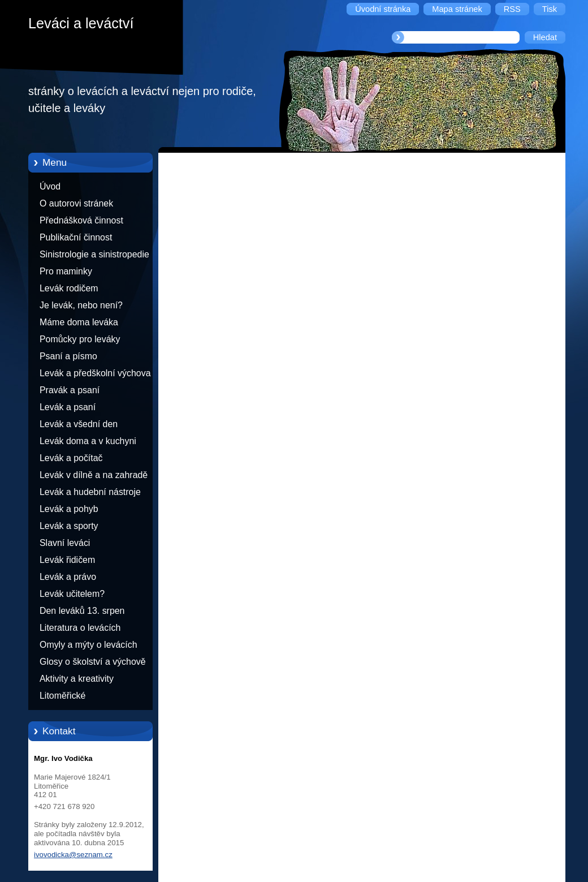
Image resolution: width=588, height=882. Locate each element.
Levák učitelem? (72, 594)
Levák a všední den (79, 424)
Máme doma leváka (79, 322)
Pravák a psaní (70, 390)
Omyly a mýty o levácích (88, 645)
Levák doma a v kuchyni (88, 441)
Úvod (50, 186)
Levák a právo (68, 577)
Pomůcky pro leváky (80, 339)
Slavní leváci (65, 543)
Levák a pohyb (69, 509)
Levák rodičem (69, 288)
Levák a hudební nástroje (90, 492)
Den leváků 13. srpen (82, 611)
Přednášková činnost (81, 220)
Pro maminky (66, 271)
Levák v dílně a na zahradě (94, 475)
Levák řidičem (67, 560)
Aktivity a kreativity (77, 679)
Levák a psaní (68, 407)
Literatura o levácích (80, 628)
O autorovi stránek (76, 203)
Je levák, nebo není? (81, 305)
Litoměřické (62, 696)
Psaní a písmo (68, 356)
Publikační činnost (76, 237)
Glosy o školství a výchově (93, 662)
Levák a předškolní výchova (95, 373)
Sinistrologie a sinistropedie (94, 254)
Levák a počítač (71, 458)
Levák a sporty (69, 526)
